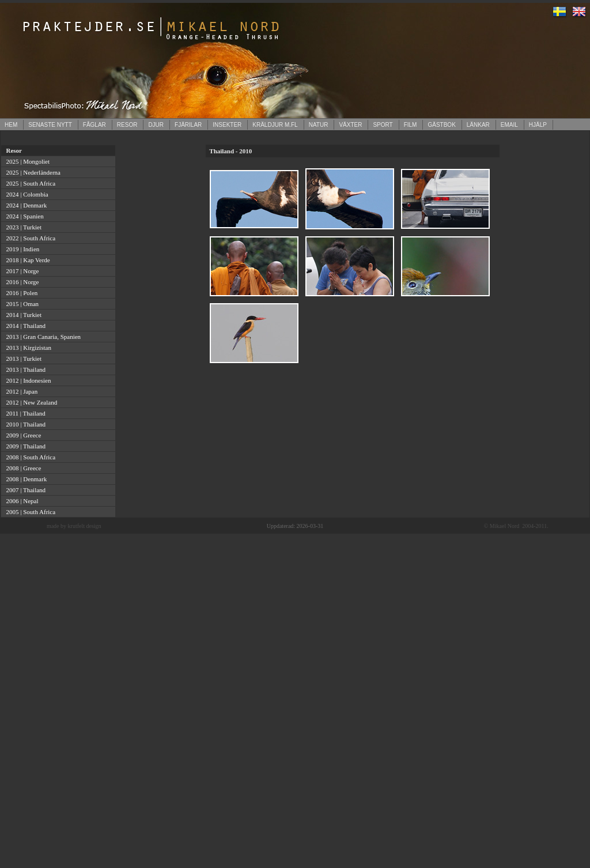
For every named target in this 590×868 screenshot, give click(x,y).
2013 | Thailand (24, 369)
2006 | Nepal (20, 501)
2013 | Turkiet (22, 358)
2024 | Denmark (25, 205)
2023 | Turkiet (22, 227)
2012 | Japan (20, 391)
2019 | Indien (21, 249)
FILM (411, 125)
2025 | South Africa (29, 183)
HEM (11, 125)
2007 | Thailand (24, 490)
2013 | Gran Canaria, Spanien (42, 337)
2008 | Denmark (25, 479)
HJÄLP (538, 125)
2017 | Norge (21, 271)
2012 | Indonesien (27, 380)
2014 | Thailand (24, 326)
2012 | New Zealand (30, 402)
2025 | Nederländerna (32, 172)
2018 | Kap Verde (27, 260)
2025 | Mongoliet (26, 161)
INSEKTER (227, 125)
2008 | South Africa (29, 457)
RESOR (127, 125)
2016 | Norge (21, 282)
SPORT (383, 125)
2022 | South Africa (29, 238)
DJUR (156, 125)
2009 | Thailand (24, 446)
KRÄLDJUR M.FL (275, 125)
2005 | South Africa (29, 512)
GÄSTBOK (441, 125)
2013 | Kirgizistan (27, 348)
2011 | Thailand (24, 413)
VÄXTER (350, 125)
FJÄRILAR (188, 125)
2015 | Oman (21, 304)
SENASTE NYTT (50, 125)
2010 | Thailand (24, 424)
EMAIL (509, 125)
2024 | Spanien (23, 216)
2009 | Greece (22, 435)
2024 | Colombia (26, 194)
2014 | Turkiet (22, 315)
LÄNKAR (478, 125)
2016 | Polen (20, 293)
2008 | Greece (22, 468)
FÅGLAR (94, 125)
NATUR (319, 125)
